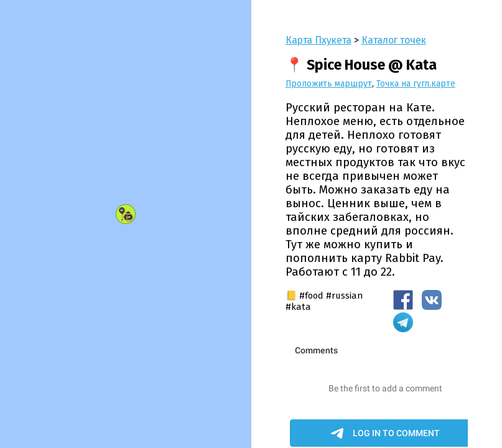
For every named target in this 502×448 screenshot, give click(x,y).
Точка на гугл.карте (416, 84)
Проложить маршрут (329, 84)
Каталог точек (394, 40)
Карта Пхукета (318, 40)
